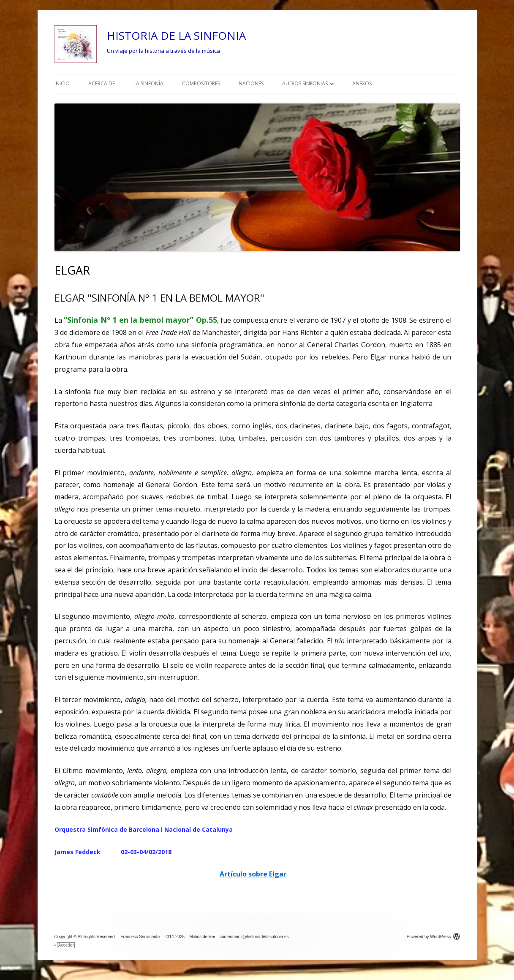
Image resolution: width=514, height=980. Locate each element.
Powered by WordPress (433, 937)
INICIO (62, 83)
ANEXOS (362, 83)
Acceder (66, 945)
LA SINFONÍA (148, 83)
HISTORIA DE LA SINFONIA (176, 35)
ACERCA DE (102, 83)
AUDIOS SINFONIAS (305, 83)
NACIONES (251, 83)
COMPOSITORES (201, 83)
